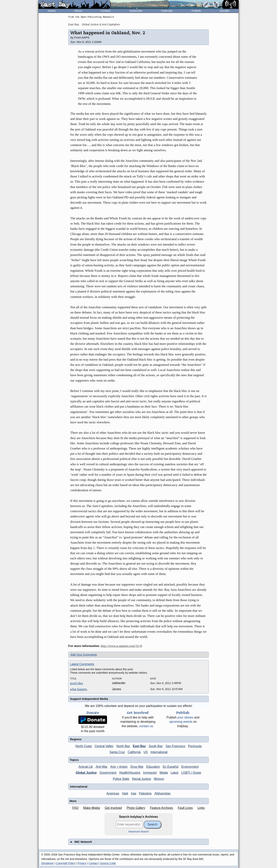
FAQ (75, 808)
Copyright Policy (66, 863)
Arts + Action (119, 767)
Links (201, 808)
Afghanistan (163, 793)
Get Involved (113, 808)
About (78, 11)
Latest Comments (82, 664)
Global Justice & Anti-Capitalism (101, 24)
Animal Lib (86, 767)
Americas (113, 793)
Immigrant (150, 773)
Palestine (145, 793)
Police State (121, 779)
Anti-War (102, 767)
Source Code (108, 863)
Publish (196, 11)
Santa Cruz (117, 752)
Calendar (167, 11)
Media (164, 773)
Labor (175, 773)
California (134, 752)
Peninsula (195, 746)
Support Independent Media (89, 699)
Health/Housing (130, 773)
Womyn (159, 779)
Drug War (137, 767)
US (146, 752)
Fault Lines (185, 808)
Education (153, 767)
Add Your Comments (84, 655)
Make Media (91, 808)
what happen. (79, 689)
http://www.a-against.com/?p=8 (121, 646)
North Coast (84, 746)
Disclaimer (47, 863)
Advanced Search (139, 832)
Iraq (133, 793)
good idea (76, 683)
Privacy (82, 863)
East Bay (74, 24)
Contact (106, 11)
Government (108, 773)
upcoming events (181, 722)
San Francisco (175, 746)
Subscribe (136, 11)
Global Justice (86, 773)
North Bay (123, 746)
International (159, 752)
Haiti (125, 793)
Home (52, 11)
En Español (171, 767)
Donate (224, 11)
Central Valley (104, 746)
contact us (146, 726)
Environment (190, 767)
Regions (76, 739)
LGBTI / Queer (191, 773)
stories (185, 717)
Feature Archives (162, 808)
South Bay (156, 746)
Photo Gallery (136, 808)
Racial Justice (141, 779)
